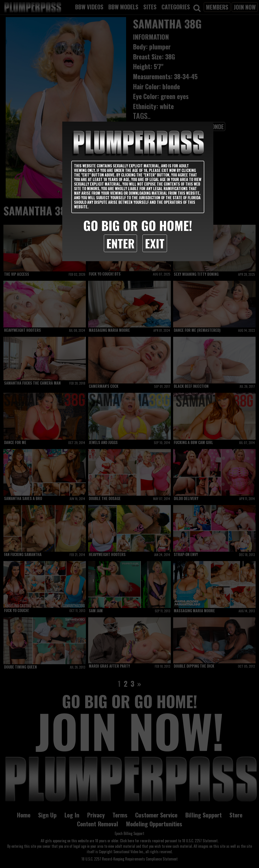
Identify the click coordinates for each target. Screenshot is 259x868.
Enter (120, 243)
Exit (155, 243)
